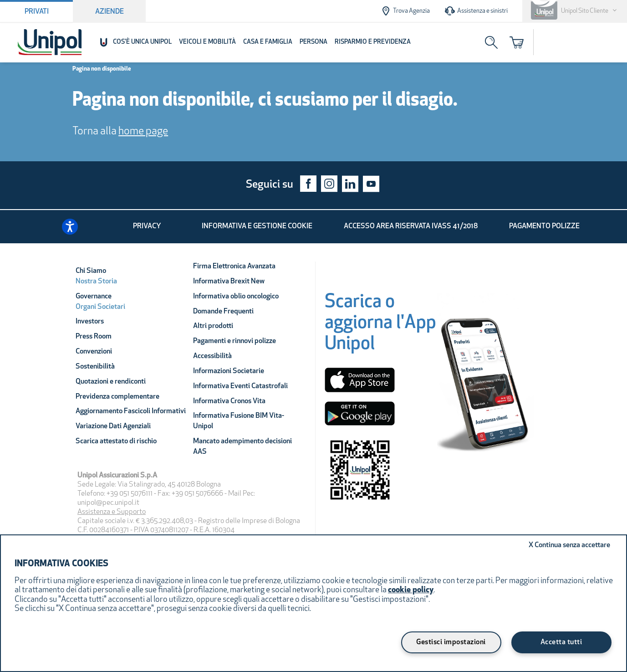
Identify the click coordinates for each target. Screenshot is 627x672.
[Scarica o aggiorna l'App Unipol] (380, 326)
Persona (313, 42)
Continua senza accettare (569, 545)
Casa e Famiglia (268, 42)
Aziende (110, 12)
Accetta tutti (561, 642)
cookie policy (411, 590)
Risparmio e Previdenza (373, 42)
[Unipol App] (485, 383)
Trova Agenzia (405, 11)
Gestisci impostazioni (451, 642)
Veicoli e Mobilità (207, 42)
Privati (37, 12)
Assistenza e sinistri (476, 11)
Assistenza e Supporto (112, 512)
